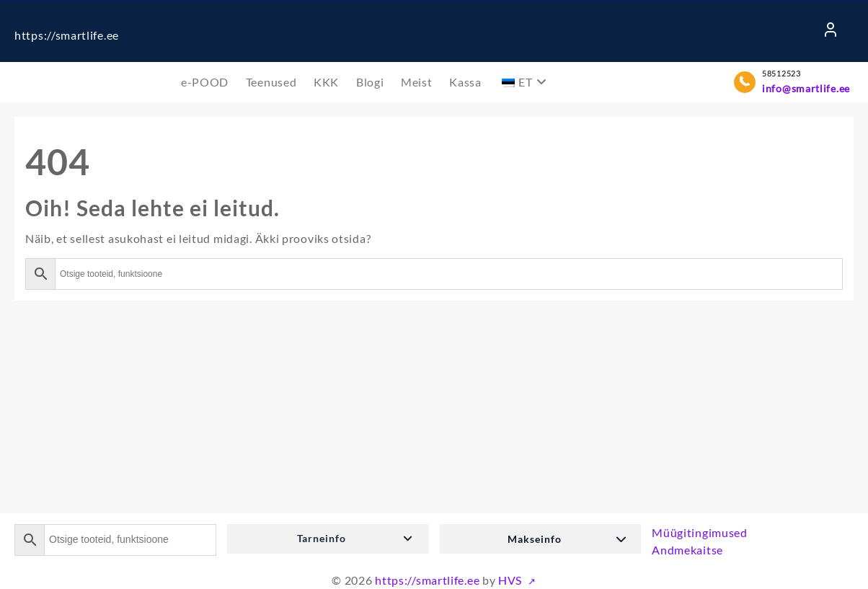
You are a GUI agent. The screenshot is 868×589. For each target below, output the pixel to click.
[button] (328, 539)
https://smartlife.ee (67, 35)
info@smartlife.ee (806, 88)
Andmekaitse (687, 550)
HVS (511, 580)
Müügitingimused (700, 532)
